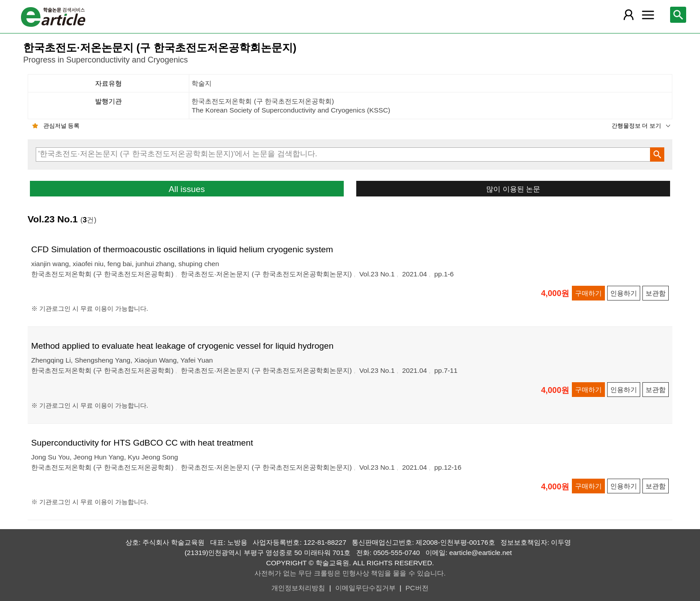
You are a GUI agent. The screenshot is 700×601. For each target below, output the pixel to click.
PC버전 (417, 588)
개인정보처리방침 (298, 588)
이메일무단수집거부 (365, 588)
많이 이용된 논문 (513, 189)
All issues (187, 189)
